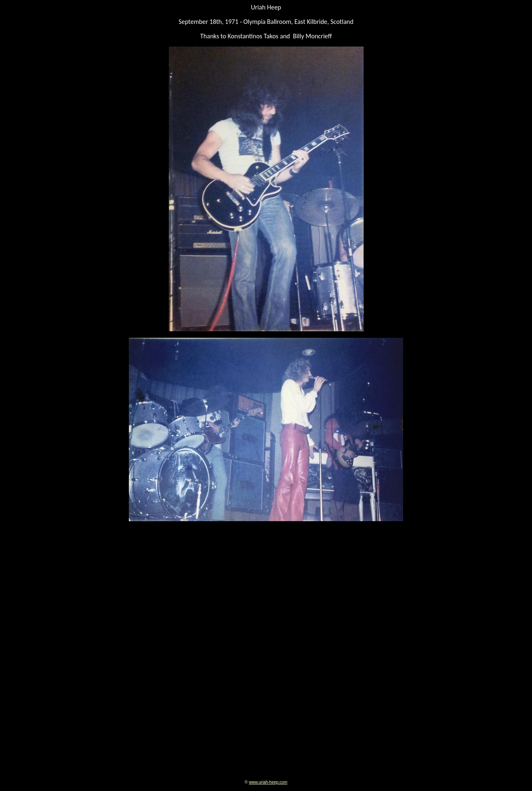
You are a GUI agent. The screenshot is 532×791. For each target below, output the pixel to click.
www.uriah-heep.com (268, 782)
